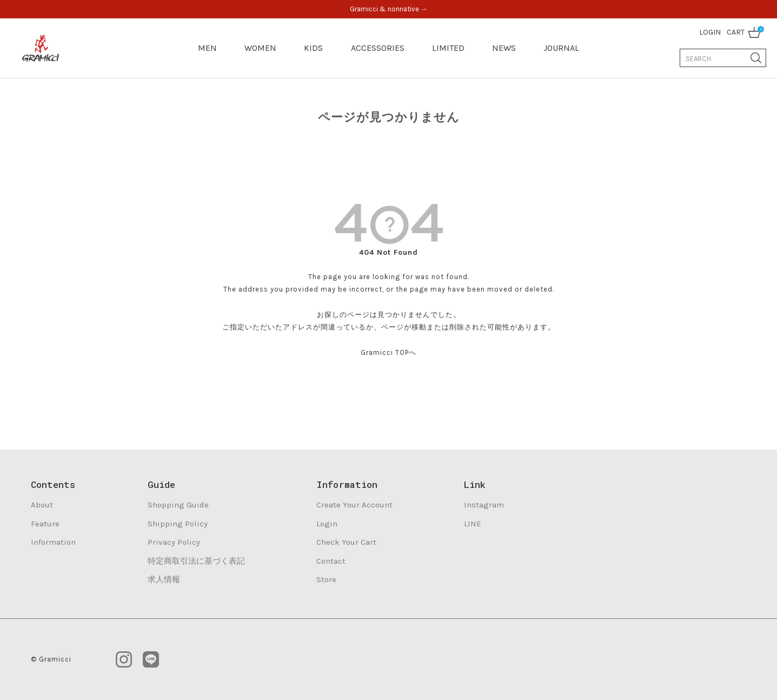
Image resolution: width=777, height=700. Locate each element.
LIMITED (448, 48)
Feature (45, 524)
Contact (331, 561)
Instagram (484, 505)
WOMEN (260, 48)
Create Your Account (354, 505)
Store (326, 579)
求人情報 (164, 579)
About (42, 505)
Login (327, 524)
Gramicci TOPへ (388, 352)
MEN (207, 48)
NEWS (504, 48)
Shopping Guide (178, 505)
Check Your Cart (346, 542)
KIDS (313, 48)
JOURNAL (561, 48)
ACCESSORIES (378, 48)
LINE (473, 524)
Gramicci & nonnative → (389, 9)
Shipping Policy (178, 524)
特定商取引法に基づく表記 (196, 561)
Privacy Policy (174, 542)
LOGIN (710, 32)
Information (53, 542)
